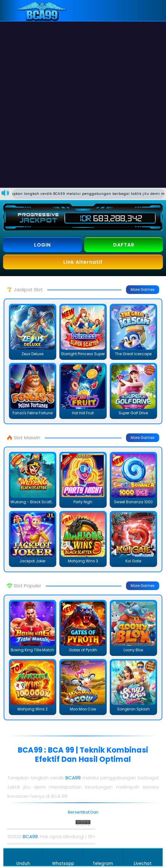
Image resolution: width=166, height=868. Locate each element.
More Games (143, 289)
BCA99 (73, 778)
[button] (151, 10)
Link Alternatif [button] (83, 262)
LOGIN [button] (42, 245)
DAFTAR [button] (124, 245)
